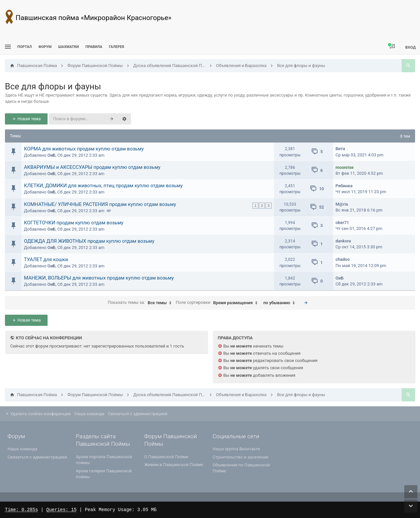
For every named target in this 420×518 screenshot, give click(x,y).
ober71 (342, 223)
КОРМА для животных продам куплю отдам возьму (84, 149)
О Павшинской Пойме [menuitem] (166, 457)
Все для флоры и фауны (53, 86)
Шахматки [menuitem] (68, 47)
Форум (45, 47)
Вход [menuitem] (410, 47)
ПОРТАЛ (25, 47)
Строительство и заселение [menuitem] (241, 457)
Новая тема (26, 119)
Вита (340, 149)
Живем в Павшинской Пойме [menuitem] (174, 465)
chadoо (343, 259)
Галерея (116, 47)
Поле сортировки (218, 303)
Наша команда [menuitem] (89, 414)
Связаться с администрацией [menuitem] (138, 414)
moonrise (345, 167)
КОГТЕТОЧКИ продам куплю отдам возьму (74, 223)
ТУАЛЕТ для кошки (46, 259)
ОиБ (51, 155)
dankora (343, 241)
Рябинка (344, 186)
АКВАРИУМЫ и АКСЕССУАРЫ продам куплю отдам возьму (92, 167)
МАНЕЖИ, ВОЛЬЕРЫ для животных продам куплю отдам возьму (99, 278)
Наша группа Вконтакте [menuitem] (236, 449)
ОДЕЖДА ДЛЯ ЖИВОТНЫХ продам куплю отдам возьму (89, 241)
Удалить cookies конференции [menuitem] (38, 414)
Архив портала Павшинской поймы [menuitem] (104, 460)
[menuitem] (68, 47)
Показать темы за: (141, 303)
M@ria (342, 204)
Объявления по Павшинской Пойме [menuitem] (241, 468)
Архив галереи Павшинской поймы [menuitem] (104, 474)
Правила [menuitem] (94, 47)
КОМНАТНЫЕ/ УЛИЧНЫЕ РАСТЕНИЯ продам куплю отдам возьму (100, 204)
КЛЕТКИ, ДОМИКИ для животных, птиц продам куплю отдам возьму (103, 186)
